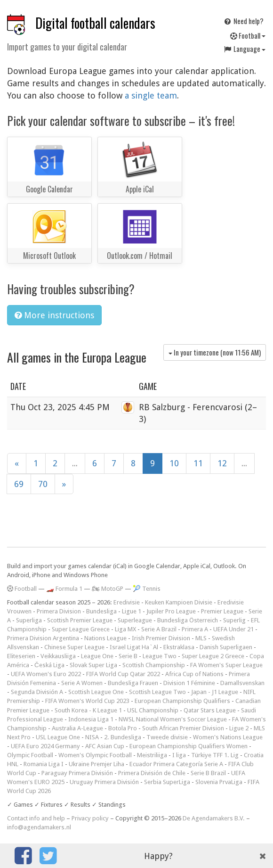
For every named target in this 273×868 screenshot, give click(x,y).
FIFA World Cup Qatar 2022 (123, 674)
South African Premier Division (183, 728)
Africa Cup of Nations (194, 674)
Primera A (195, 629)
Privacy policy (90, 818)
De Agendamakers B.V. (214, 818)
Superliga (29, 620)
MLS (201, 638)
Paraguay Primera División (77, 773)
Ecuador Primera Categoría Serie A (176, 764)
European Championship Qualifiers (182, 701)
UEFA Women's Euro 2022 (46, 674)
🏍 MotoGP (108, 589)
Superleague (135, 620)
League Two (160, 656)
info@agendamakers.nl (39, 827)
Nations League (105, 638)
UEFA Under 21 (233, 629)
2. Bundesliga (123, 737)
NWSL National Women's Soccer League (173, 719)
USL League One (58, 737)
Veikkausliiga (58, 656)
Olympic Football (30, 755)
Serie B (128, 656)
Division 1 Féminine (189, 683)
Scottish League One (96, 692)
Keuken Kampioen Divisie (179, 602)
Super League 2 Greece (213, 656)
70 (43, 484)
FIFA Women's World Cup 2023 (87, 701)
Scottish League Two (157, 692)
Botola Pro (123, 728)
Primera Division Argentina (43, 638)
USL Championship (153, 710)
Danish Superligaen (226, 647)
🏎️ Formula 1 (64, 589)
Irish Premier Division (161, 638)
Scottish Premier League (80, 620)
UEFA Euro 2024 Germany (45, 746)
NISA (92, 737)
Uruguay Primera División (104, 782)
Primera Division (59, 611)
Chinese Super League (74, 647)
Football (248, 35)
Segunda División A (37, 692)
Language (244, 49)
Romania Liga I (44, 764)
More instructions (54, 315)
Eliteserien (21, 656)
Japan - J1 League (215, 692)
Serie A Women (82, 683)
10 (174, 463)
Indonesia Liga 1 (91, 719)
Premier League (222, 611)
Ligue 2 (239, 728)
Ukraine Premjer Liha (96, 764)
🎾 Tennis (147, 589)
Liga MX (125, 629)
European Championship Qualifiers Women (189, 746)
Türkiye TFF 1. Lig (215, 755)
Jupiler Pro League (171, 611)
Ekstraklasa (179, 647)
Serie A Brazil (159, 629)
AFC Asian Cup (105, 746)
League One (97, 656)
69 (19, 484)
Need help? (243, 21)
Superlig (234, 620)
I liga (179, 755)
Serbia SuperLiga (167, 782)
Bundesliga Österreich (188, 620)
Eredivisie (127, 602)
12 (222, 463)
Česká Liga (49, 665)
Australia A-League (77, 728)
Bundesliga (101, 611)
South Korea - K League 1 (88, 710)
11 (198, 463)
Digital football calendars (95, 23)
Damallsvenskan (242, 683)
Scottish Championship (154, 665)
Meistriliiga (152, 755)
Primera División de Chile (152, 773)
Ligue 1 (132, 611)
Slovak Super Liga (93, 665)
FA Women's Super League (226, 665)
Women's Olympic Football (95, 755)
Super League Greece (81, 629)
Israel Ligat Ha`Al (134, 647)
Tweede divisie (167, 737)
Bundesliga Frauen (133, 683)
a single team (151, 95)
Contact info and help (36, 818)
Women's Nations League (228, 737)
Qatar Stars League (210, 710)
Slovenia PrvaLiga (219, 782)
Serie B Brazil (208, 773)
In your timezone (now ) (215, 352)
